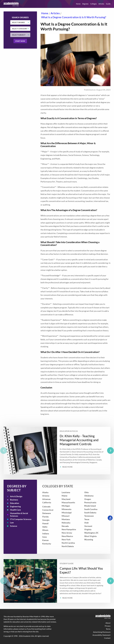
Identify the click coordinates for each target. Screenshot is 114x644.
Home (78, 4)
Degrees (85, 4)
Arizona (46, 496)
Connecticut (48, 510)
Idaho (45, 527)
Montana (66, 519)
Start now (20, 41)
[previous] (4, 451)
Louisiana (66, 492)
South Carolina (91, 509)
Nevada (65, 526)
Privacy (108, 626)
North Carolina (68, 543)
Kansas (45, 540)
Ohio (86, 492)
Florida (45, 517)
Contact (107, 638)
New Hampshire (69, 529)
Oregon (88, 499)
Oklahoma (89, 496)
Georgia (46, 520)
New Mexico (67, 536)
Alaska (45, 492)
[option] (57, 451)
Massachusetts (68, 502)
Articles (101, 4)
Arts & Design (16, 496)
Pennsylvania (90, 502)
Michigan (66, 506)
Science (14, 526)
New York (66, 540)
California (47, 502)
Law (12, 523)
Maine (65, 496)
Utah (86, 523)
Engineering (15, 506)
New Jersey (67, 533)
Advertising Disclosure (102, 632)
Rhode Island (90, 506)
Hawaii (45, 523)
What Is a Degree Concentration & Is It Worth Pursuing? (74, 17)
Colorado (46, 507)
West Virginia (90, 536)
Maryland (66, 499)
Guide (108, 4)
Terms (108, 629)
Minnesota (66, 509)
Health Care (15, 510)
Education (15, 503)
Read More (67, 467)
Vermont (88, 526)
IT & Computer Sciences (21, 519)
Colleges (94, 4)
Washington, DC (91, 533)
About (108, 623)
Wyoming (89, 540)
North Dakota (68, 546)
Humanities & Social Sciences (19, 515)
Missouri (66, 516)
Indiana (46, 534)
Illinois (45, 530)
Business (14, 500)
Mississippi (67, 513)
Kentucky (47, 544)
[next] (110, 451)
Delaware (47, 513)
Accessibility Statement (101, 635)
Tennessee (89, 516)
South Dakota (90, 513)
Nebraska (66, 523)
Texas (87, 519)
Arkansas (46, 499)
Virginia (88, 529)
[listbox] (57, 451)
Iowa (44, 537)
